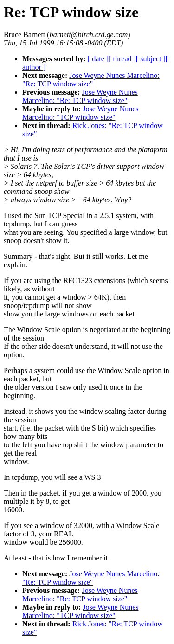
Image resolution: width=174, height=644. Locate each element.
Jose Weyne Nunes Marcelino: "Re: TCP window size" (91, 80)
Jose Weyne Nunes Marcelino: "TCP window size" (81, 113)
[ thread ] (122, 59)
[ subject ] (151, 59)
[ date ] (98, 59)
